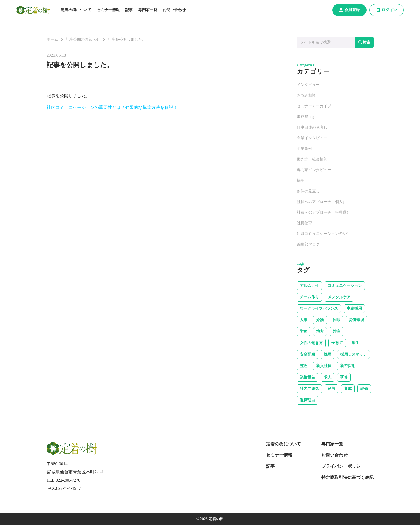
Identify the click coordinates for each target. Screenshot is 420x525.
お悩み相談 (306, 95)
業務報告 (307, 377)
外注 (336, 331)
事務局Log (306, 117)
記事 (129, 10)
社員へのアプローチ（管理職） (324, 212)
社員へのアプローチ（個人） (322, 202)
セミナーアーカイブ (314, 106)
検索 (364, 42)
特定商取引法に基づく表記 (348, 477)
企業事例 (304, 149)
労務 (304, 331)
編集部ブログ (308, 244)
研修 (344, 377)
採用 (301, 181)
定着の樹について (76, 10)
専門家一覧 (148, 10)
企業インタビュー (312, 138)
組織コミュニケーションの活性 (324, 234)
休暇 (336, 320)
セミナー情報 (108, 10)
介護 (320, 320)
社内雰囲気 (309, 389)
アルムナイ (309, 286)
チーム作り (309, 297)
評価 (364, 389)
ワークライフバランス (319, 308)
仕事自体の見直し (312, 127)
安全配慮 (307, 354)
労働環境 (356, 320)
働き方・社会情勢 (312, 159)
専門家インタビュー (314, 170)
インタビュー (308, 85)
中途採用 (354, 308)
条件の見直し (308, 191)
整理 (304, 366)
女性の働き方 (311, 343)
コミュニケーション (345, 286)
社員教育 (304, 223)
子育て (337, 343)
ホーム (52, 39)
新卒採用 (348, 366)
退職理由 (307, 400)
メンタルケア (339, 297)
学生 (355, 343)
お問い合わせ (174, 10)
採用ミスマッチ (353, 354)
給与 (331, 389)
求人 (328, 377)
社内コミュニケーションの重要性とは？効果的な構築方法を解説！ (112, 107)
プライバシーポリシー (343, 466)
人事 (304, 320)
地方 (320, 331)
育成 (348, 389)
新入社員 (324, 366)
